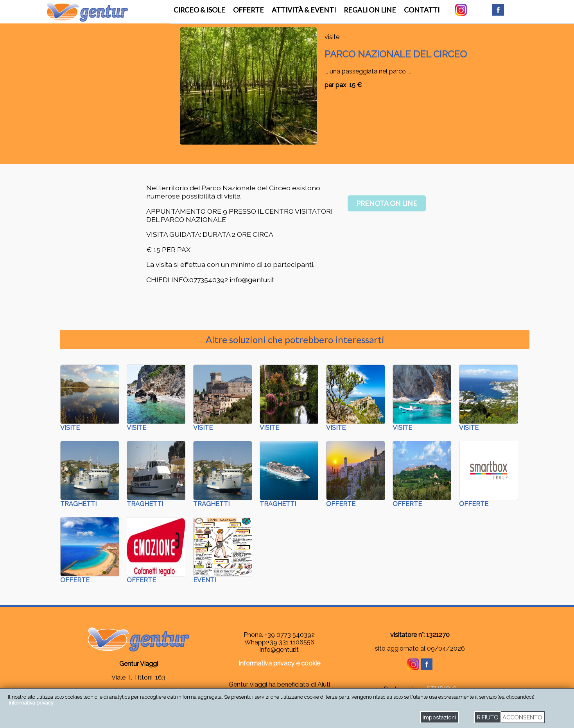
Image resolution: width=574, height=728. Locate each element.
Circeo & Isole (199, 10)
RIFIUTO (488, 717)
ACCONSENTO (522, 717)
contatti (422, 10)
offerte (248, 10)
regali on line (370, 10)
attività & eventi (304, 10)
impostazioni (439, 717)
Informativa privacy (31, 703)
